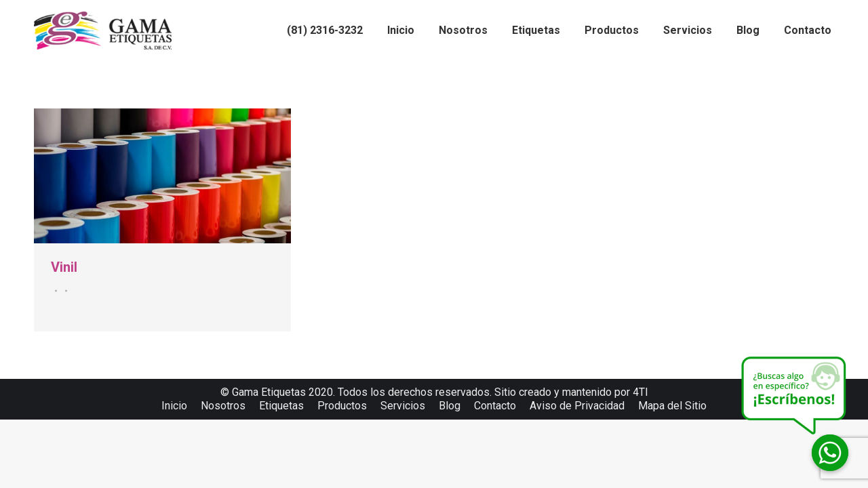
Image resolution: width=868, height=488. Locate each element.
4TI (640, 392)
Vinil (64, 267)
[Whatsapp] (830, 453)
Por (64, 291)
